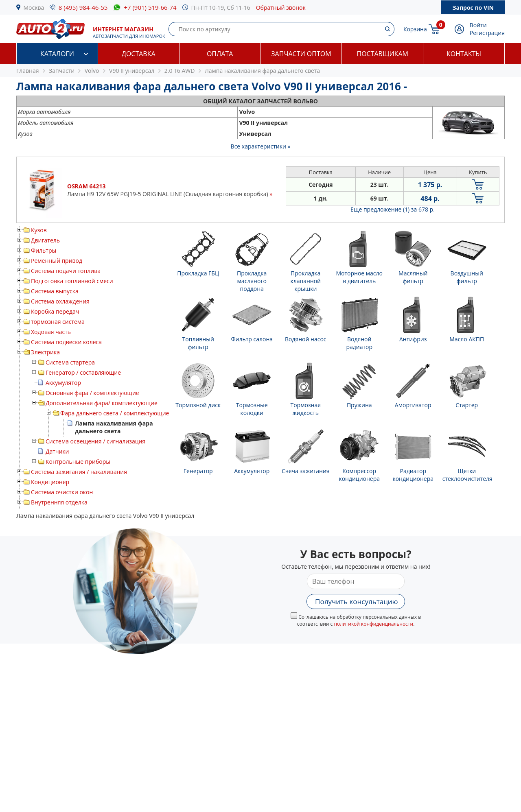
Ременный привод (57, 261)
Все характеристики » (261, 146)
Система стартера (70, 362)
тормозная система (58, 322)
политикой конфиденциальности (373, 624)
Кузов (39, 230)
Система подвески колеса (66, 342)
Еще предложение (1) (393, 209)
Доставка (139, 54)
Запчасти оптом (301, 54)
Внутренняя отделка (59, 502)
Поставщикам (383, 54)
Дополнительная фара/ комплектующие (102, 403)
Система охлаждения (60, 301)
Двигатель (45, 240)
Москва (34, 8)
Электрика (45, 352)
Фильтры (44, 250)
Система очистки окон (62, 492)
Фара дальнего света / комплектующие (115, 413)
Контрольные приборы (78, 462)
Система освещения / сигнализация (95, 441)
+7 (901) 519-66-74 (150, 7)
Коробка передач (55, 311)
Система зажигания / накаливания (79, 472)
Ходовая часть (51, 332)
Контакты (464, 54)
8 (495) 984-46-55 (83, 7)
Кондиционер (50, 482)
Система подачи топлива (66, 271)
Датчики (57, 451)
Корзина (415, 29)
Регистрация (487, 33)
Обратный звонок (281, 8)
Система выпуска (55, 291)
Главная (28, 71)
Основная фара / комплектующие (92, 393)
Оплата (220, 54)
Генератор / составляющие (83, 372)
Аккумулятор (63, 383)
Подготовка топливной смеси (72, 281)
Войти (478, 25)
